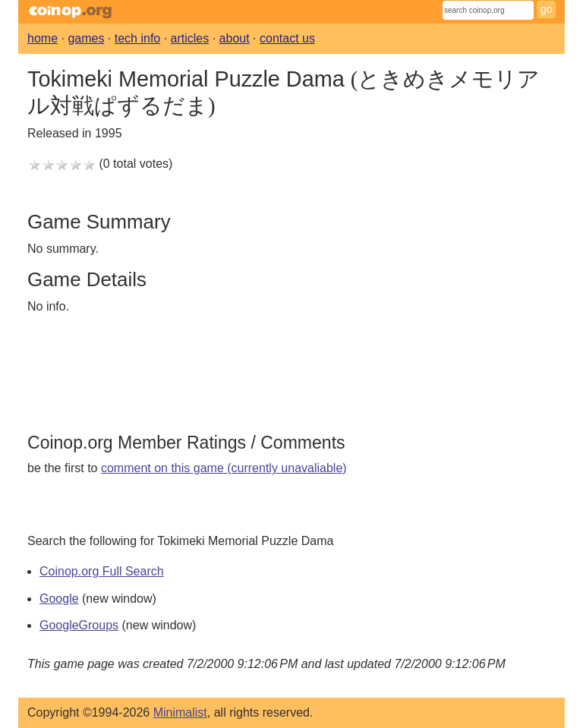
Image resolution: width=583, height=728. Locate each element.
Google (59, 599)
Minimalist (180, 712)
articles (190, 38)
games (86, 38)
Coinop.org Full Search (102, 571)
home (43, 38)
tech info (137, 38)
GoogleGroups (79, 625)
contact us (287, 38)
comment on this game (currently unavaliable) (224, 468)
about (235, 38)
